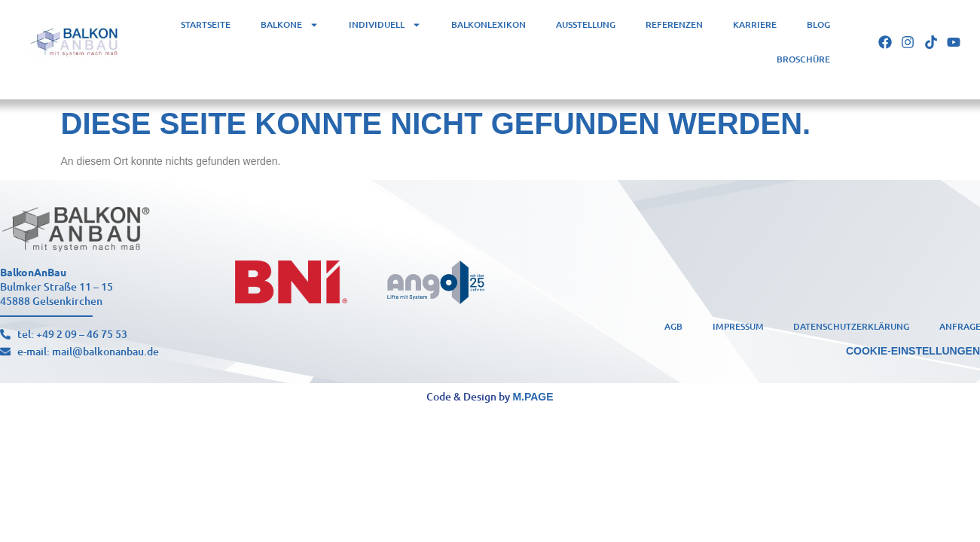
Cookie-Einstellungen (913, 351)
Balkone (290, 25)
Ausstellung (586, 24)
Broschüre (803, 59)
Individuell (385, 25)
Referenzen (674, 24)
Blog (818, 24)
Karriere (755, 24)
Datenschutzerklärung (851, 326)
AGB (673, 326)
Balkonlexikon (488, 24)
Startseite (206, 24)
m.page (533, 397)
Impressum (737, 326)
